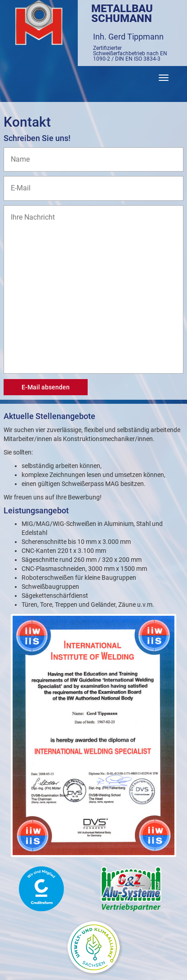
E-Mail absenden (46, 387)
